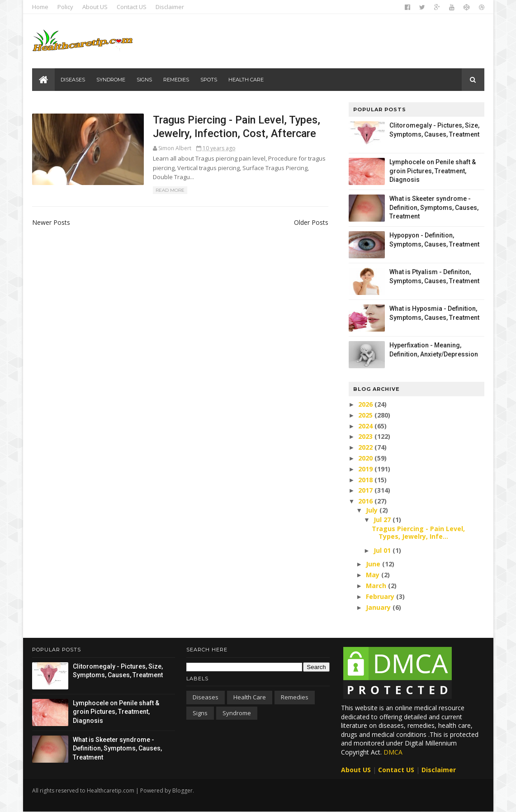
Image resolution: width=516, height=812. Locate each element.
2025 (366, 415)
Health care (246, 80)
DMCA (393, 752)
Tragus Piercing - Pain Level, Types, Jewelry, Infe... (418, 532)
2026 (366, 404)
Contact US (132, 7)
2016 (366, 501)
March (377, 586)
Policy (65, 7)
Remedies (176, 80)
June (374, 564)
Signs (144, 80)
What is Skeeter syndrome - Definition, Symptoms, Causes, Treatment (434, 207)
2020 (366, 458)
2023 (366, 436)
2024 (366, 426)
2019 (366, 469)
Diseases (73, 80)
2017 (366, 490)
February (381, 596)
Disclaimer (170, 7)
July (373, 510)
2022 (366, 447)
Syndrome (111, 80)
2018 (366, 480)
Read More (170, 190)
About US (95, 7)
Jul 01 (383, 550)
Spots (209, 80)
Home (40, 7)
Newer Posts (51, 222)
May (374, 575)
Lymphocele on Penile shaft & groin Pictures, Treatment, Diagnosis (433, 171)
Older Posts (311, 222)
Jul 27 (383, 520)
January (379, 607)
